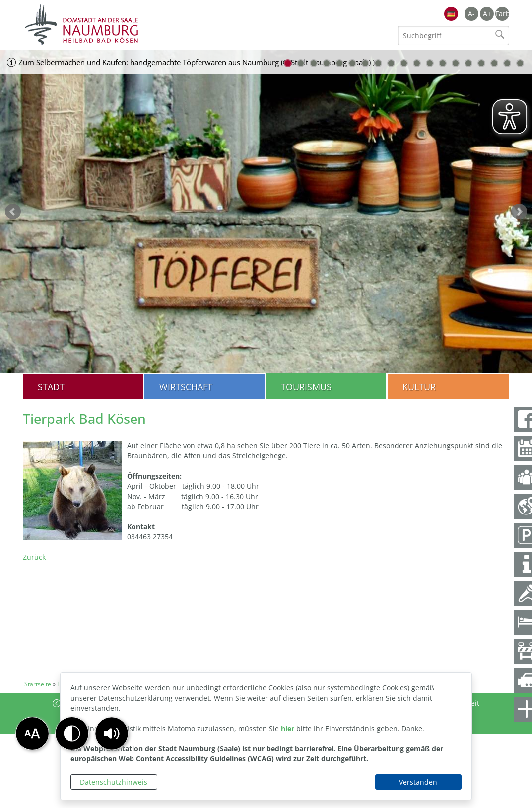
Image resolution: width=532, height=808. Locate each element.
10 (404, 63)
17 (494, 63)
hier (288, 728)
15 (468, 63)
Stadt (51, 387)
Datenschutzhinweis (114, 782)
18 (507, 63)
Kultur (419, 387)
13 (443, 63)
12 (430, 63)
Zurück (34, 557)
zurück (13, 212)
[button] (112, 734)
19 (520, 63)
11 (417, 63)
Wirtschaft (186, 387)
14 (456, 63)
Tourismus (306, 387)
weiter (519, 212)
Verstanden (418, 782)
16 (481, 63)
